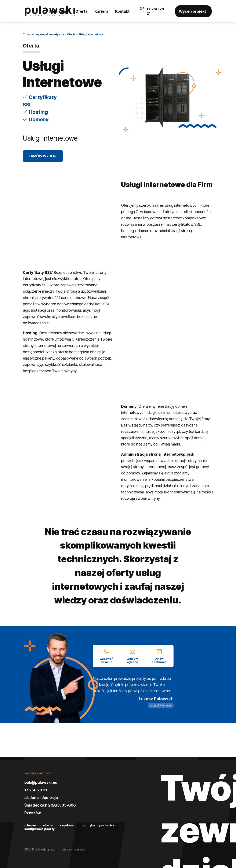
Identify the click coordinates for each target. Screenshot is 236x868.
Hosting (38, 112)
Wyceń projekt (192, 11)
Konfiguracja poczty (39, 829)
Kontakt (122, 11)
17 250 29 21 (36, 790)
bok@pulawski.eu (41, 782)
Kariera (101, 11)
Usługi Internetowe (91, 34)
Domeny (39, 119)
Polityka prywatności (98, 825)
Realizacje (59, 11)
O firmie (30, 825)
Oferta (81, 11)
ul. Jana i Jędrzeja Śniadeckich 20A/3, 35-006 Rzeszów (50, 805)
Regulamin (68, 825)
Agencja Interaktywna (50, 34)
